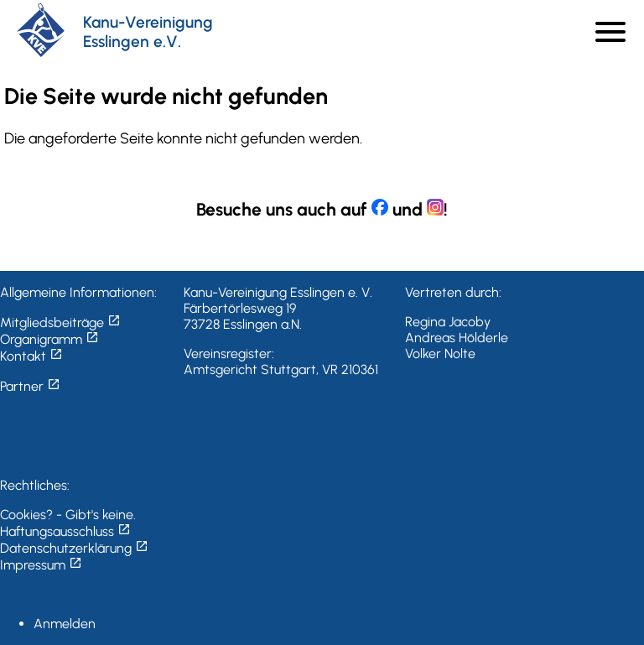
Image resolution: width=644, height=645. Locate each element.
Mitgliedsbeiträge (60, 322)
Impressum (41, 565)
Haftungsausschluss (65, 531)
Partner (30, 386)
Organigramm (49, 339)
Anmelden (65, 624)
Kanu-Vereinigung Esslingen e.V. (148, 32)
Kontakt (31, 356)
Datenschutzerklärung (74, 548)
